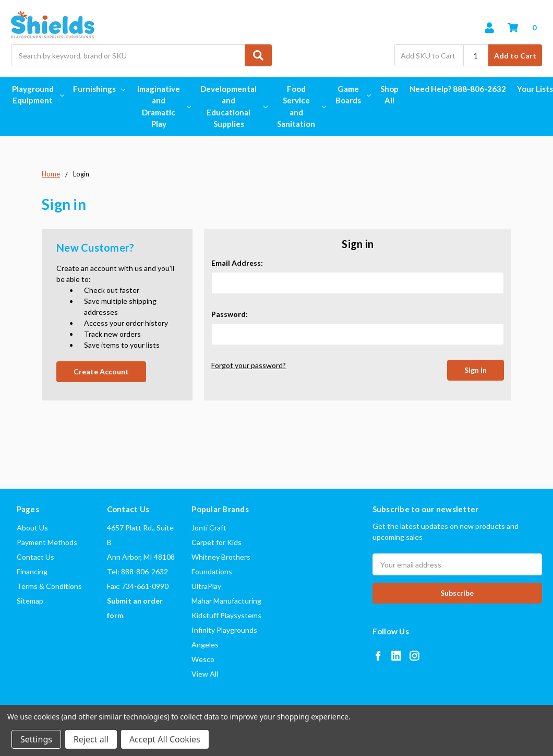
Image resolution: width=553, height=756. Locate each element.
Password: (230, 314)
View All (205, 674)
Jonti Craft (209, 528)
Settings (36, 739)
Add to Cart (515, 56)
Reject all (91, 739)
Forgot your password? (249, 365)
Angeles (205, 645)
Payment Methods (47, 542)
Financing (32, 571)
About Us (32, 528)
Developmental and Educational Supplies (233, 107)
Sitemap (30, 601)
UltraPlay (206, 586)
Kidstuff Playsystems (226, 615)
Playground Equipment (37, 95)
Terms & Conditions (49, 586)
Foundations (212, 571)
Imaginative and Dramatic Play (163, 107)
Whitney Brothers (221, 557)
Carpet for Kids (217, 542)
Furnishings (99, 89)
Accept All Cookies (165, 739)
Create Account (101, 371)
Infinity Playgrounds (224, 630)
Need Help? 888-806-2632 (458, 89)
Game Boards (352, 95)
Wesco (203, 659)
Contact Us (35, 557)
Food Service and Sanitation (300, 107)
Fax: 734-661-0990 (138, 586)
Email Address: (237, 263)
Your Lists (535, 89)
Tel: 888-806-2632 (137, 571)
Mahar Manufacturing (226, 601)
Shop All (389, 95)
